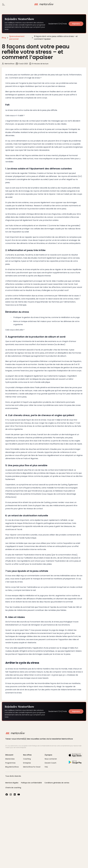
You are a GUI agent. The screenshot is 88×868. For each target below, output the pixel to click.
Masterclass (10, 759)
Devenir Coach (51, 763)
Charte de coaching (13, 788)
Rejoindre (76, 24)
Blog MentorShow (12, 767)
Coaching (27, 759)
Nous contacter (51, 759)
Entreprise (27, 763)
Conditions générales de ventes (57, 783)
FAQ (46, 767)
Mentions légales (12, 783)
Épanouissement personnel (17, 38)
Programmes (10, 763)
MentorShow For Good (32, 767)
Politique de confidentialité (31, 783)
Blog (4, 38)
